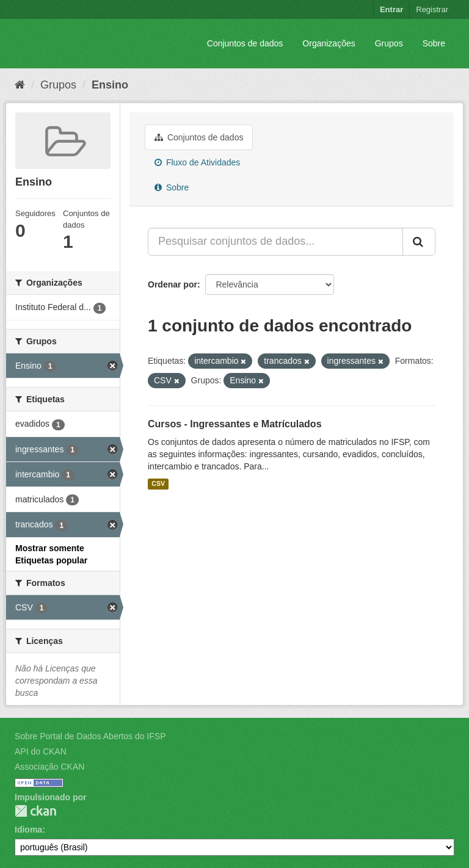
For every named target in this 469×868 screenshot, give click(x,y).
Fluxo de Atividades (197, 162)
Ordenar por (173, 284)
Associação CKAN (49, 767)
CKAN (35, 811)
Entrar (391, 9)
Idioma (28, 830)
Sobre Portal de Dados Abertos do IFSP (90, 736)
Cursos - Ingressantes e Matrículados (235, 424)
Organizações (329, 43)
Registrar (432, 9)
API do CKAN (41, 751)
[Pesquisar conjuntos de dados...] (275, 242)
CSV (158, 484)
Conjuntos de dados (245, 43)
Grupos (389, 43)
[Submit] (419, 242)
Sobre (434, 43)
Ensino (110, 85)
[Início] (20, 85)
